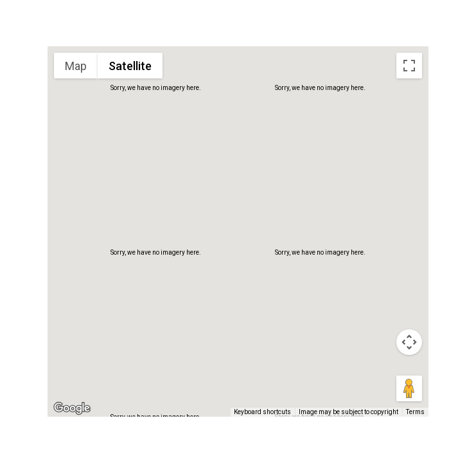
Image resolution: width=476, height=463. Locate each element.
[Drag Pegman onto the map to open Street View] (409, 388)
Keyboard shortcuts (262, 412)
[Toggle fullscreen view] (409, 66)
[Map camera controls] (409, 342)
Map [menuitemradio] (76, 66)
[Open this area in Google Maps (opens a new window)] (72, 408)
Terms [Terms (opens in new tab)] (415, 412)
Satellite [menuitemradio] (130, 66)
